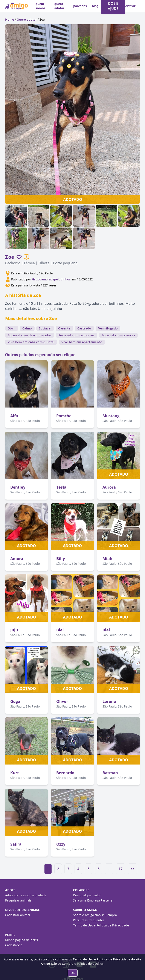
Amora (17, 558)
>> (133, 869)
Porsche (64, 416)
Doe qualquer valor (87, 895)
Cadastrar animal (18, 915)
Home (10, 19)
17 (121, 869)
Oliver (62, 701)
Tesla (61, 487)
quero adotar (59, 6)
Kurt (15, 773)
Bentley (18, 487)
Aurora (109, 487)
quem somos (40, 6)
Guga (15, 701)
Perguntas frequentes (89, 920)
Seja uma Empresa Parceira (93, 900)
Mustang (111, 416)
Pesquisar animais (18, 900)
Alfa (14, 416)
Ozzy (61, 844)
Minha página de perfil (22, 940)
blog (95, 6)
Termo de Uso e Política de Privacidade (101, 925)
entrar (130, 6)
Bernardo (65, 773)
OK (73, 973)
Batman (110, 773)
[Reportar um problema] (26, 257)
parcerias (80, 6)
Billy (61, 558)
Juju (14, 630)
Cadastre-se (14, 945)
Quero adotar (27, 19)
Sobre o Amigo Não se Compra (95, 915)
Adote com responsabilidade (26, 895)
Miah (107, 558)
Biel (60, 630)
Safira (16, 844)
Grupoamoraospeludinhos (51, 279)
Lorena (109, 701)
